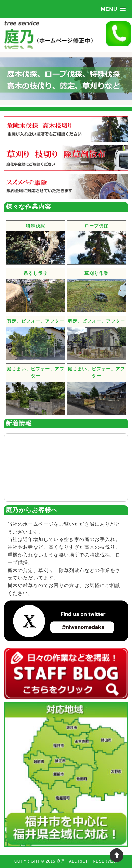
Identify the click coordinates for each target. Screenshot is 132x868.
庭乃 (62, 861)
